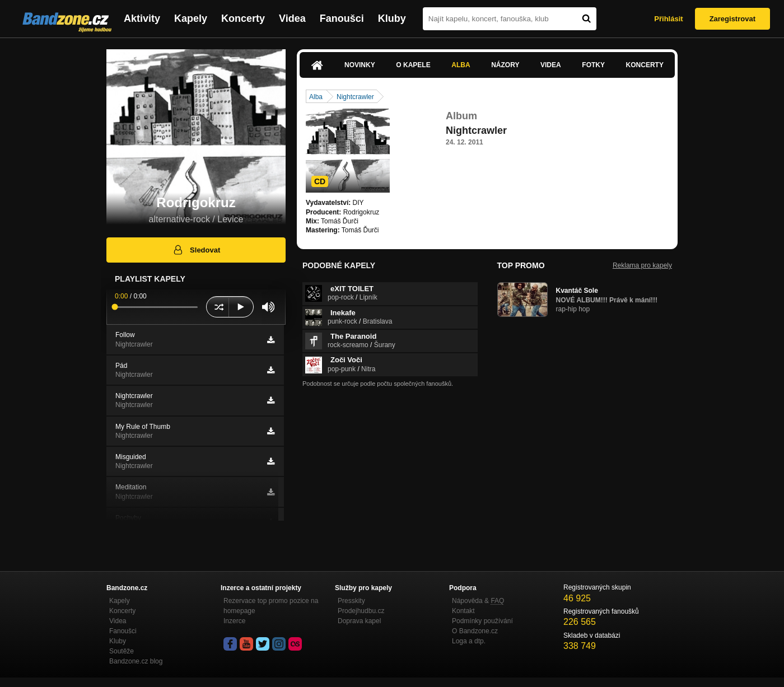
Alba (461, 65)
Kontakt (463, 611)
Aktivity (142, 18)
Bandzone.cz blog (136, 661)
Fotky (593, 65)
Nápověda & (478, 601)
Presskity (351, 601)
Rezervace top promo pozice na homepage (271, 606)
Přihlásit (668, 19)
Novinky (360, 65)
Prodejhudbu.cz (361, 611)
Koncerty (243, 18)
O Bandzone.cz (475, 631)
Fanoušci (342, 18)
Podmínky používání (482, 621)
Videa (292, 18)
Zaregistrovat (732, 19)
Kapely (191, 18)
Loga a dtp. (469, 641)
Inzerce (234, 621)
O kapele (413, 65)
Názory (505, 65)
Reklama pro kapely (642, 265)
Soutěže (122, 651)
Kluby (392, 18)
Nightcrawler (355, 97)
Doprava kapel (359, 621)
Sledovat (196, 250)
